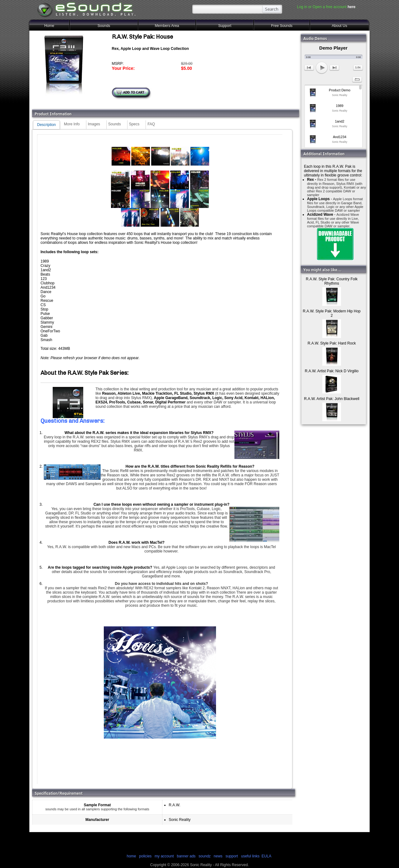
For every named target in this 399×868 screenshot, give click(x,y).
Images (94, 124)
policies (145, 856)
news (218, 856)
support (232, 856)
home (131, 856)
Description (46, 125)
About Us (339, 26)
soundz (205, 856)
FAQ (151, 124)
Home (49, 26)
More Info (72, 124)
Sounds (104, 26)
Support (225, 26)
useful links (250, 856)
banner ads (186, 856)
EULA (266, 856)
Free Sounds (282, 26)
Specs (134, 124)
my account (164, 856)
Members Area (167, 26)
